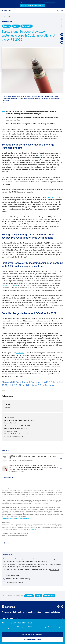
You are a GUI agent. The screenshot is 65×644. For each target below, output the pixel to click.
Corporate (6, 26)
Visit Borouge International (33, 635)
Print (7, 543)
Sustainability (27, 26)
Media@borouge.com (16, 437)
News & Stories (7, 17)
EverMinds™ (20, 353)
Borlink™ (43, 155)
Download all (8, 477)
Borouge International (49, 2)
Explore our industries (33, 640)
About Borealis (32, 619)
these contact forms (40, 561)
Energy (16, 26)
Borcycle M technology (9, 286)
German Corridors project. (53, 197)
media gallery (55, 570)
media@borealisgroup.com (18, 429)
